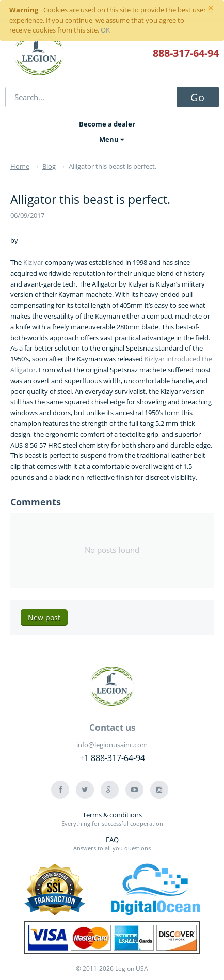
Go (197, 97)
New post (44, 617)
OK (105, 30)
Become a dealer (107, 124)
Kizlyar (33, 262)
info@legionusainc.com (112, 745)
